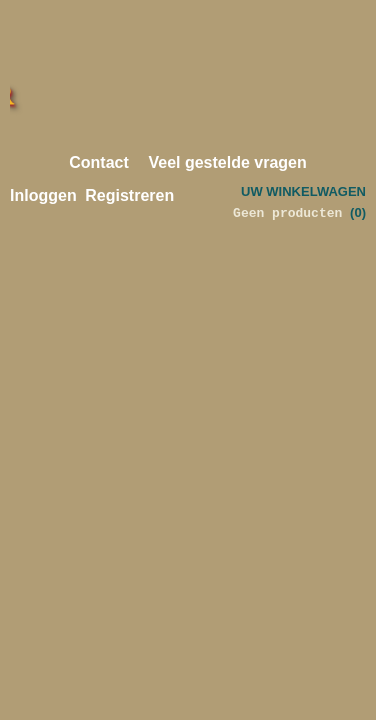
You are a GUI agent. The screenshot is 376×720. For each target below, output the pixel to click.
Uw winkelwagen (303, 191)
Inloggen (43, 195)
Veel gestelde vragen (227, 162)
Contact (99, 162)
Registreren (129, 195)
